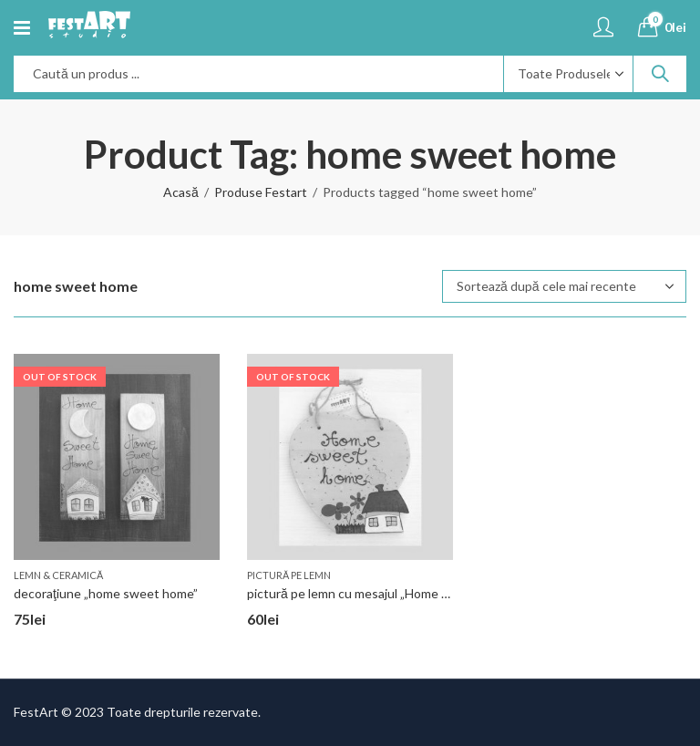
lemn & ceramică (58, 575)
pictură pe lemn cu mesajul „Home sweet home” (381, 593)
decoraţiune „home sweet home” (106, 593)
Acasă (181, 192)
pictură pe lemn (289, 575)
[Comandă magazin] (564, 286)
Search (660, 74)
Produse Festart (261, 192)
